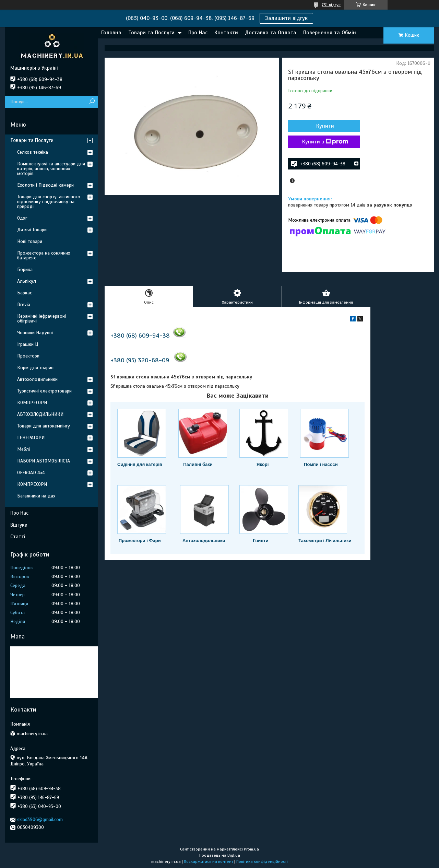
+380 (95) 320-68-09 (140, 360)
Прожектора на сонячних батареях (44, 255)
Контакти (226, 33)
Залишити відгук (286, 18)
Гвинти (260, 541)
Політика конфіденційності (262, 861)
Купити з (325, 142)
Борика (25, 269)
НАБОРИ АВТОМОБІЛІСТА (44, 461)
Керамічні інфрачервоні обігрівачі (41, 319)
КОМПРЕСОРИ (32, 403)
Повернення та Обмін (330, 33)
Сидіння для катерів (140, 464)
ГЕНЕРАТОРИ (31, 438)
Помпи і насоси (321, 464)
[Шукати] (92, 102)
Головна (111, 33)
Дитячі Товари (32, 230)
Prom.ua (251, 849)
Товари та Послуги (151, 33)
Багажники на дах (36, 496)
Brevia (24, 304)
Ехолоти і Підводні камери (45, 185)
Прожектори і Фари (140, 541)
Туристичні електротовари (44, 391)
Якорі (263, 464)
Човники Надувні (35, 333)
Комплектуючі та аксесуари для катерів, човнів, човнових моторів (51, 169)
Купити (325, 126)
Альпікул (27, 281)
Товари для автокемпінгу (44, 426)
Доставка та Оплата (271, 33)
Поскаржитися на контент (209, 861)
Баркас (25, 293)
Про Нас (198, 33)
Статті (18, 537)
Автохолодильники (204, 541)
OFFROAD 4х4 (31, 473)
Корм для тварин (35, 368)
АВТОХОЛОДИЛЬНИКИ (40, 414)
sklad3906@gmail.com (40, 819)
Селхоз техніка (33, 152)
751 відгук (331, 5)
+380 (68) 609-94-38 (140, 336)
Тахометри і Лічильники (325, 541)
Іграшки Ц (28, 344)
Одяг (22, 218)
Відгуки (19, 525)
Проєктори (28, 356)
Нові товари (30, 241)
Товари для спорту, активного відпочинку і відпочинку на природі (49, 202)
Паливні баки (198, 464)
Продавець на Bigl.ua (220, 855)
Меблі (23, 449)
